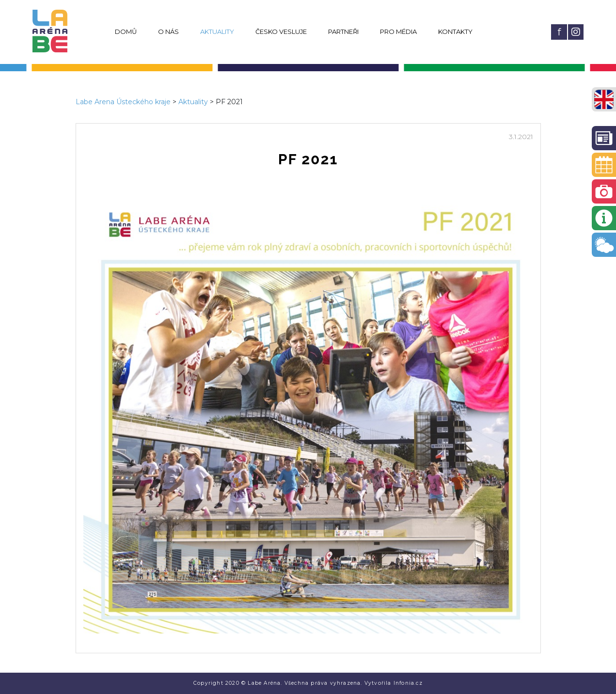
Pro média (398, 32)
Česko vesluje (281, 32)
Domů (126, 32)
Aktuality (217, 32)
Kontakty (455, 32)
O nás (168, 32)
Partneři (343, 32)
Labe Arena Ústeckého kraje (123, 102)
